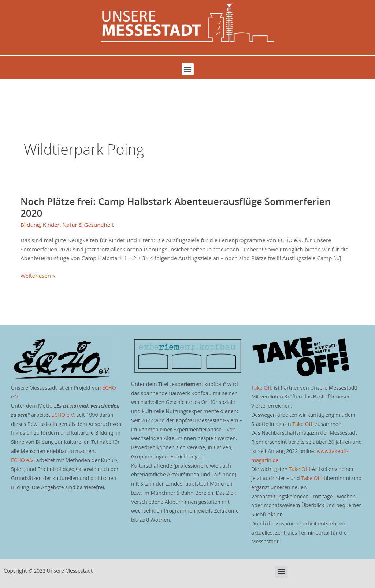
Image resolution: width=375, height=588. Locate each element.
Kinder (51, 225)
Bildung (30, 225)
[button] (188, 69)
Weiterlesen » (38, 275)
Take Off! (262, 388)
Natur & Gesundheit (88, 225)
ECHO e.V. (63, 415)
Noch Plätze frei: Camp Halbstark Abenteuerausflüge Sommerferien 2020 (176, 207)
